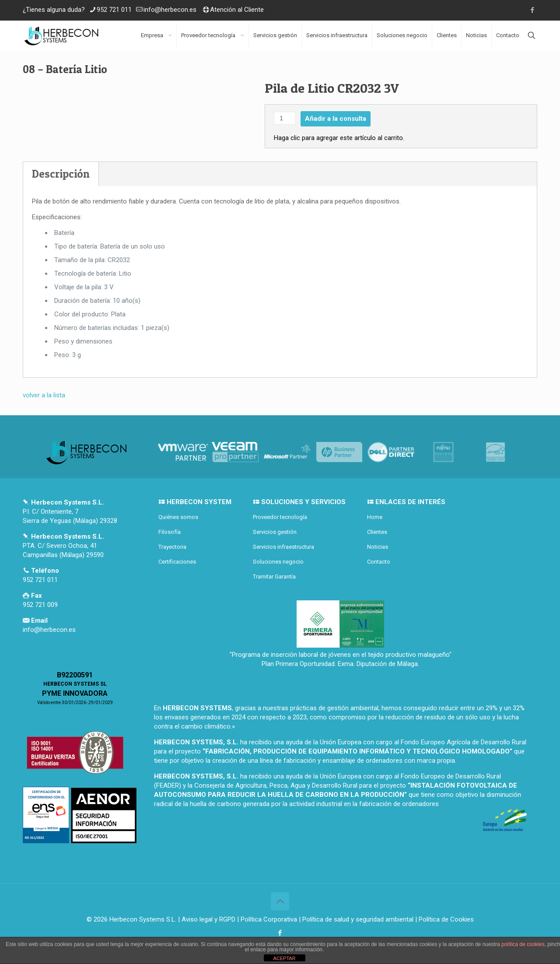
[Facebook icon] (532, 10)
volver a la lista (44, 395)
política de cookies (523, 944)
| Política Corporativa (267, 919)
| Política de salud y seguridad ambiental (356, 919)
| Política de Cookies (444, 919)
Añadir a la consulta (336, 119)
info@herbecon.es (170, 10)
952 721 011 (114, 10)
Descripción (61, 174)
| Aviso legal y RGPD (207, 919)
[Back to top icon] (280, 901)
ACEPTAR (284, 958)
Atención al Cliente (237, 10)
